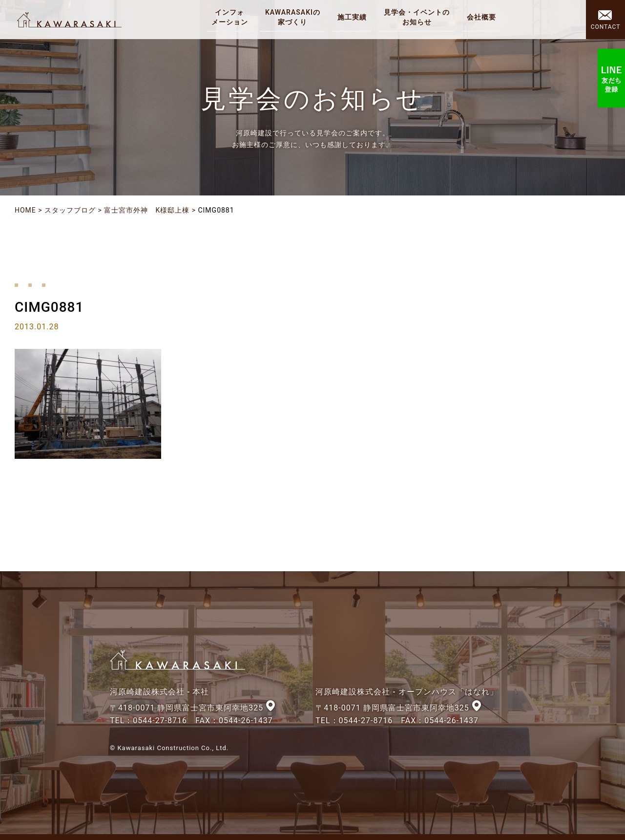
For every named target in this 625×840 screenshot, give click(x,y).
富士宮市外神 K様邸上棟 (147, 210)
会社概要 (481, 17)
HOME (25, 210)
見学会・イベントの (417, 18)
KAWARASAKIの (293, 18)
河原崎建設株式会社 (69, 20)
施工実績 (352, 17)
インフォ (230, 18)
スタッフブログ (70, 210)
